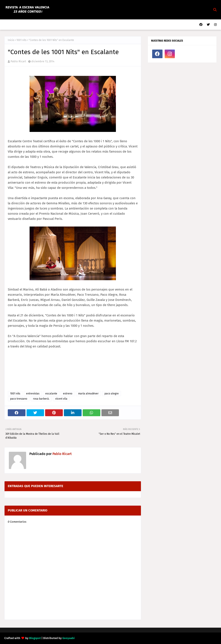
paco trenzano (19, 399)
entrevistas (33, 394)
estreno (68, 394)
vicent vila (61, 399)
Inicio (11, 40)
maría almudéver (88, 394)
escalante (51, 394)
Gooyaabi (69, 638)
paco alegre (112, 394)
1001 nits (21, 40)
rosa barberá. (41, 399)
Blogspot (35, 638)
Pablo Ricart (18, 61)
